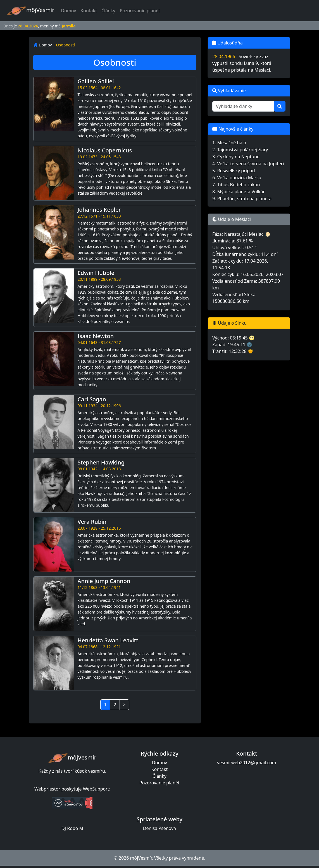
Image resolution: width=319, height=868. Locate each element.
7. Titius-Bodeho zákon (236, 185)
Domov (70, 10)
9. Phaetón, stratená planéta (242, 199)
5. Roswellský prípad (234, 171)
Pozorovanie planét (140, 11)
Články (108, 11)
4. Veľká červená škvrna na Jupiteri (248, 164)
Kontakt (89, 11)
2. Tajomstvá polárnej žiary (240, 150)
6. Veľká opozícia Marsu (237, 178)
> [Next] (124, 705)
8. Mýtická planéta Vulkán (239, 192)
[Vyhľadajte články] (243, 106)
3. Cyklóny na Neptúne (236, 157)
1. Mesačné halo (229, 143)
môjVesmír (31, 11)
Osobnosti (66, 45)
